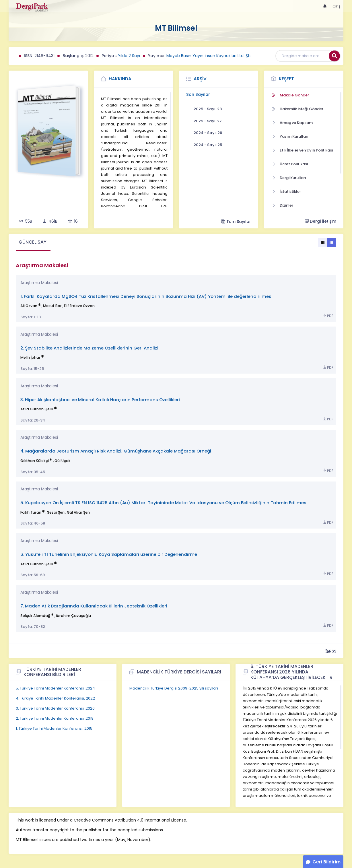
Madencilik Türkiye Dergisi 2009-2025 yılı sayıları (174, 688)
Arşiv (200, 79)
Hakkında (120, 79)
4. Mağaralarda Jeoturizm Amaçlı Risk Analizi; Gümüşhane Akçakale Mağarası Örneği (116, 451)
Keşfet (286, 79)
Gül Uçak (63, 461)
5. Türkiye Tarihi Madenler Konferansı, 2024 (55, 688)
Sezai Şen (56, 512)
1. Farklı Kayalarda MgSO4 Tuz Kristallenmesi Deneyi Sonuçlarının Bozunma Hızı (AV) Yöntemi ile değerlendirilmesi (146, 296)
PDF (328, 316)
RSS (331, 651)
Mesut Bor (52, 306)
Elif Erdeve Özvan (79, 306)
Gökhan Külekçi (35, 461)
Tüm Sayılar (236, 221)
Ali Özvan (29, 306)
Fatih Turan (31, 512)
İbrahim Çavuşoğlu (73, 616)
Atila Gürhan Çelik (37, 409)
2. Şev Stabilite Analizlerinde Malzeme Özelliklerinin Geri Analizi (89, 348)
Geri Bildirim (326, 862)
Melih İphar (30, 357)
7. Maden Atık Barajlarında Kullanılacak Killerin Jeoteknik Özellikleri (94, 606)
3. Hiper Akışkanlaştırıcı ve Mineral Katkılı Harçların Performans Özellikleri (100, 400)
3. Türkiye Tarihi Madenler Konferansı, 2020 (55, 708)
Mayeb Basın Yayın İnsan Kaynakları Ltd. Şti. (209, 56)
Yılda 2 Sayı (129, 56)
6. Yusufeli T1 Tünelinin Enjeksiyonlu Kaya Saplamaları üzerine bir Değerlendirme (109, 554)
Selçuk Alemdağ (35, 616)
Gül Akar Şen (78, 512)
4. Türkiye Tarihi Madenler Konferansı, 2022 (55, 698)
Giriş (337, 6)
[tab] (33, 243)
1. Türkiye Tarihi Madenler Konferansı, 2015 (54, 728)
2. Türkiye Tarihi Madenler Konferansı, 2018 (55, 718)
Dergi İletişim (320, 221)
